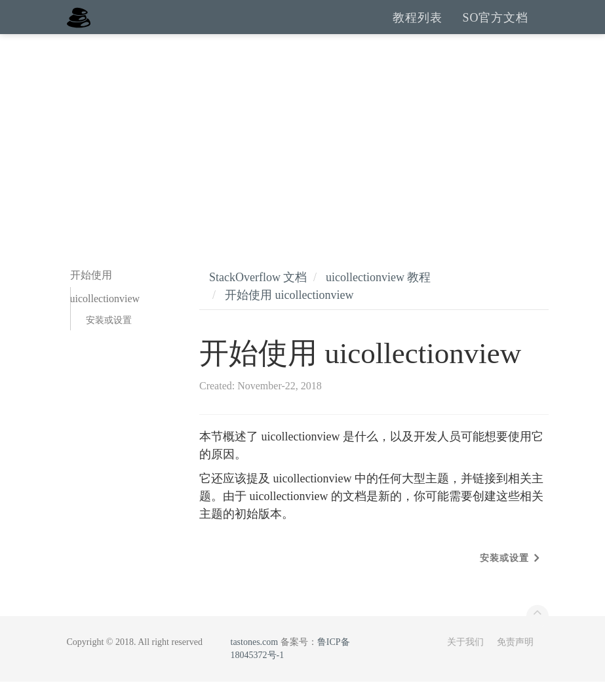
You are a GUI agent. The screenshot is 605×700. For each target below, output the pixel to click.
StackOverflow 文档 (258, 296)
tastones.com (255, 660)
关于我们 (465, 660)
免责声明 (515, 660)
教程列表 (418, 26)
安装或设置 (109, 339)
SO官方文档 (495, 26)
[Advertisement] (302, 151)
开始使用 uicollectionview (289, 313)
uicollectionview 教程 (378, 296)
